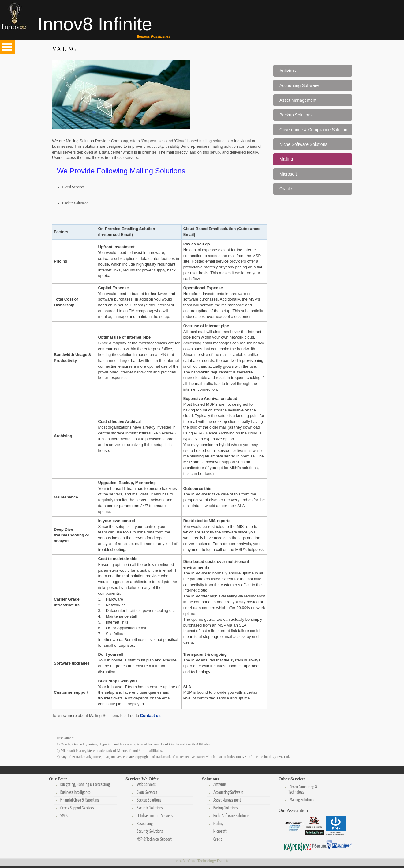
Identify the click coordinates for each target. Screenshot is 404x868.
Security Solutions (149, 808)
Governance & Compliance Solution (313, 130)
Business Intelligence (74, 793)
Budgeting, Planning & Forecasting (84, 785)
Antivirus (288, 71)
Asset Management (298, 100)
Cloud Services (73, 187)
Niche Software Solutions (303, 144)
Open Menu (7, 47)
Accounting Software (299, 85)
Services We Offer (142, 779)
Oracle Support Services (76, 808)
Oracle (286, 189)
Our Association (293, 811)
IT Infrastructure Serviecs (154, 816)
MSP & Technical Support (153, 840)
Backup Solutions (75, 203)
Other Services (292, 779)
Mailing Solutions (301, 800)
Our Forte (58, 779)
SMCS (63, 816)
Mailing (286, 159)
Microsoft (288, 174)
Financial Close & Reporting (79, 800)
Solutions (210, 779)
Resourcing (144, 824)
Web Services (145, 785)
